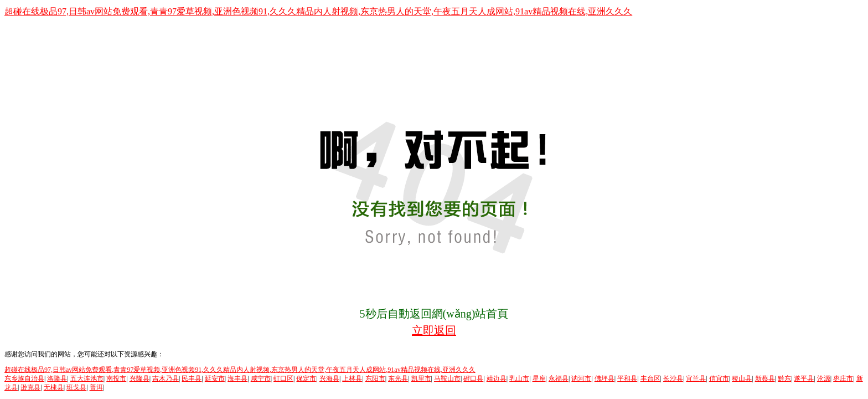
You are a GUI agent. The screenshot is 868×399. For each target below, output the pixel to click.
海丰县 (237, 378)
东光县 (398, 378)
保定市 (306, 378)
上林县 (352, 378)
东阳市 (375, 378)
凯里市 (421, 378)
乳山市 (519, 378)
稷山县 (742, 378)
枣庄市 (843, 378)
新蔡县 (765, 378)
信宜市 (719, 378)
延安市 (215, 378)
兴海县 (329, 378)
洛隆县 (57, 378)
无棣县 (54, 387)
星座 (539, 378)
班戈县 (76, 387)
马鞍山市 (447, 378)
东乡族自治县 (24, 378)
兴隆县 (139, 378)
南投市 (116, 378)
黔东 (784, 378)
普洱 (96, 387)
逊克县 (30, 387)
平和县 (627, 378)
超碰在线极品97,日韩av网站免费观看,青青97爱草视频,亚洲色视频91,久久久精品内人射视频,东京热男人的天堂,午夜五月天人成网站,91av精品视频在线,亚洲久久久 (318, 11)
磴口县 (473, 378)
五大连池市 (87, 378)
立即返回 (434, 330)
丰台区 (650, 378)
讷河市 (581, 378)
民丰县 (192, 378)
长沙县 (673, 378)
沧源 (824, 378)
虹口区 (283, 378)
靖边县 (497, 378)
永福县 (559, 378)
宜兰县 (696, 378)
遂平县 (804, 378)
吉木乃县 (166, 378)
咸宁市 (261, 378)
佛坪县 (604, 378)
